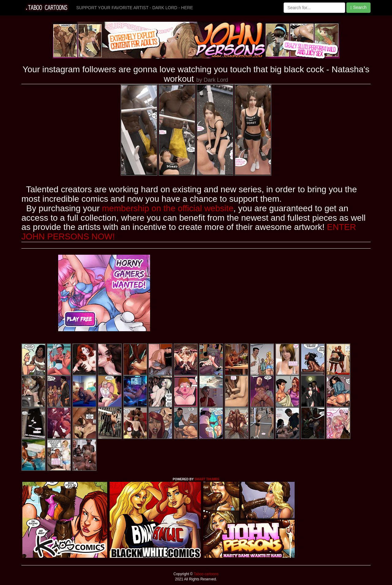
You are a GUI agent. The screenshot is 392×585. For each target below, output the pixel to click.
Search (358, 7)
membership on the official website (168, 208)
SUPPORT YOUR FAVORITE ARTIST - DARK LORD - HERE (135, 8)
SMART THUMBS (207, 479)
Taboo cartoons (205, 574)
